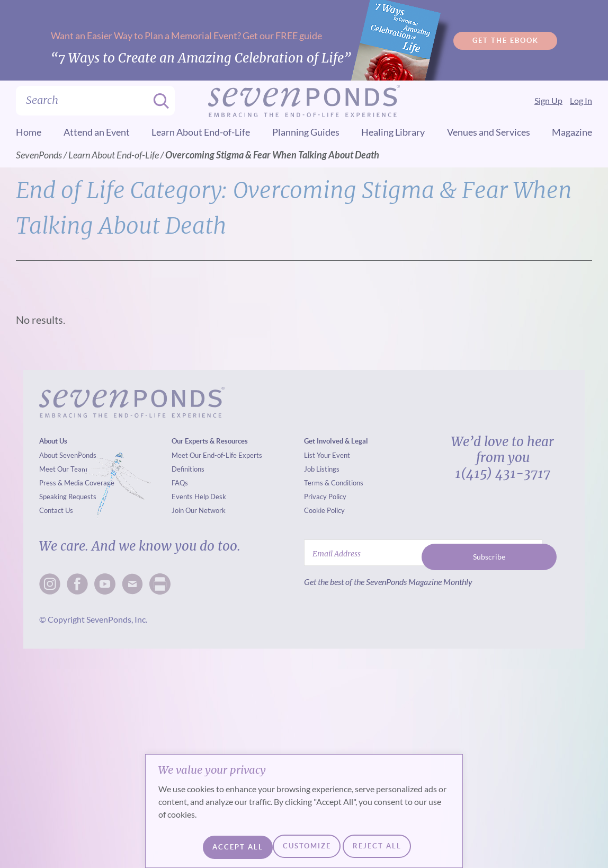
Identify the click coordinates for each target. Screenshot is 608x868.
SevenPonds (39, 155)
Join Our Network (199, 510)
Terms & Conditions (334, 483)
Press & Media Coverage (77, 483)
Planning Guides (306, 132)
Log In (581, 100)
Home (29, 132)
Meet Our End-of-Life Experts (217, 455)
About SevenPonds (68, 455)
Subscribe (489, 552)
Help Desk (210, 497)
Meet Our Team (63, 469)
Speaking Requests (68, 497)
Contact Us (56, 510)
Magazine (572, 132)
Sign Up (548, 100)
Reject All (307, 847)
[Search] (158, 101)
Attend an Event (97, 132)
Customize (226, 847)
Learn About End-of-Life (201, 132)
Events (182, 497)
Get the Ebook (506, 40)
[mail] (132, 584)
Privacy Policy (325, 497)
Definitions (188, 469)
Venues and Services (489, 132)
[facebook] (77, 584)
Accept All (388, 847)
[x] (105, 584)
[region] (304, 813)
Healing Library (393, 132)
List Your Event (327, 455)
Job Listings (322, 469)
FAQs (180, 483)
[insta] (50, 584)
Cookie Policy (324, 510)
